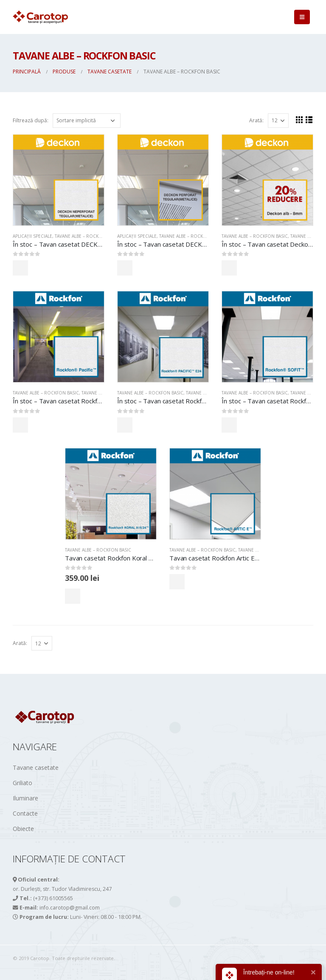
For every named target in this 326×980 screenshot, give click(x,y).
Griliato (22, 783)
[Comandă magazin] (87, 121)
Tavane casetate (257, 550)
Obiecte (23, 829)
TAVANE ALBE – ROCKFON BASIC (88, 236)
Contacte (25, 813)
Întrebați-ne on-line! (269, 972)
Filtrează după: (31, 120)
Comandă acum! (50, 268)
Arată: (256, 120)
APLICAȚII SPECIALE (32, 236)
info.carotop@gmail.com (70, 908)
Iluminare (25, 798)
